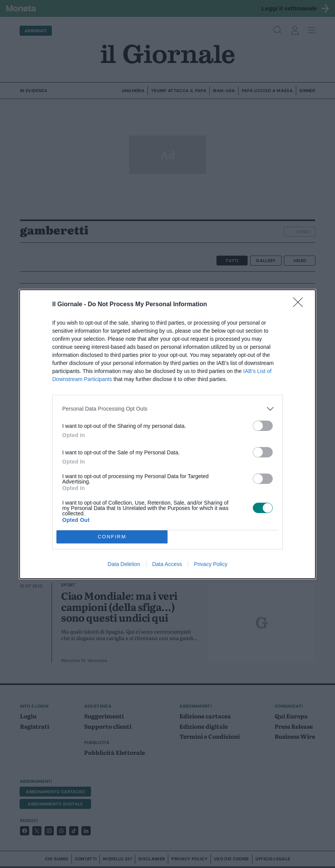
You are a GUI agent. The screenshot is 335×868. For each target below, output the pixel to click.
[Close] (300, 305)
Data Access (167, 564)
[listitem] (167, 409)
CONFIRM (112, 536)
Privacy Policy (211, 564)
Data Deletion (124, 564)
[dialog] (167, 434)
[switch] (263, 426)
